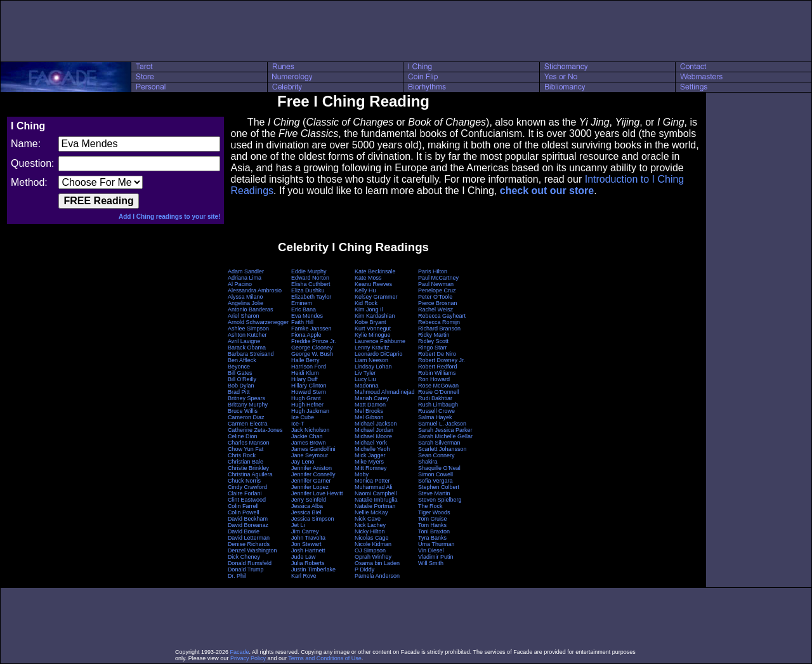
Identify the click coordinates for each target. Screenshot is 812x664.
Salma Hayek (435, 417)
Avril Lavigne (244, 341)
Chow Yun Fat (246, 449)
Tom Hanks (432, 525)
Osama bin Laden (377, 563)
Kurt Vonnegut (373, 329)
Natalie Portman (375, 506)
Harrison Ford (309, 367)
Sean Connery (436, 455)
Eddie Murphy (309, 271)
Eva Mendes (307, 316)
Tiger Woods (434, 512)
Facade (240, 652)
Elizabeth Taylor (311, 297)
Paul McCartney (438, 278)
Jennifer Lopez (310, 487)
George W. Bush (312, 354)
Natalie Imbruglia (376, 500)
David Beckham (248, 519)
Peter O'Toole (435, 297)
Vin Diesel (431, 550)
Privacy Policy (248, 658)
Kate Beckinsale (375, 271)
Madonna (367, 386)
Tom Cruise (433, 519)
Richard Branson (439, 329)
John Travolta (308, 538)
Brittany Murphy (248, 405)
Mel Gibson (369, 417)
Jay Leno (303, 462)
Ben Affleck (242, 360)
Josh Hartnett (308, 550)
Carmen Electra (248, 424)
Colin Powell (244, 512)
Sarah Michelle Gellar (445, 436)
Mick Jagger (370, 455)
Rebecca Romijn (439, 322)
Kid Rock (366, 303)
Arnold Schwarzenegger (258, 322)
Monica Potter (372, 481)
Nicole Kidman (373, 544)
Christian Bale (246, 462)
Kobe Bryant (370, 322)
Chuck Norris (244, 481)
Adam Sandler (246, 271)
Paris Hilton (433, 271)
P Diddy (364, 570)
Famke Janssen (311, 329)
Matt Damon (370, 405)
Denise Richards (249, 544)
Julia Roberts (308, 563)
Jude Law (304, 557)
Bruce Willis (243, 411)
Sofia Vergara (435, 481)
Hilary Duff (304, 379)
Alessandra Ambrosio (255, 290)
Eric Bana (304, 309)
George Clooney (312, 348)
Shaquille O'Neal (439, 468)
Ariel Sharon (244, 316)
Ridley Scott (433, 341)
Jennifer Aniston (311, 468)
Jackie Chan (307, 436)
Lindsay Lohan (373, 367)
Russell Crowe (436, 411)
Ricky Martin (434, 335)
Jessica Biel (306, 512)
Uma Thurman (436, 544)
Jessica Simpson (313, 519)
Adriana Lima (245, 278)
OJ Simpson (370, 550)
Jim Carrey (305, 531)
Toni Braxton (434, 531)
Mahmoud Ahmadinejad (385, 392)
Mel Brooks (369, 411)
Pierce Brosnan (438, 303)
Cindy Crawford (247, 487)
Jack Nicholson (311, 430)
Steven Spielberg (440, 500)
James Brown (309, 443)
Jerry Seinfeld (309, 500)
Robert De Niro (437, 354)
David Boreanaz (248, 525)
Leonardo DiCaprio (379, 354)
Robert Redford (438, 367)
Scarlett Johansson (442, 449)
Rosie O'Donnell (439, 392)
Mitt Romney (371, 468)
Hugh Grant (306, 398)
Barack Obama (247, 348)
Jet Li (298, 525)
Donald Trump (246, 570)
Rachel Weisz (435, 309)
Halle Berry (305, 360)
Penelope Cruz (437, 290)
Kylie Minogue (373, 335)
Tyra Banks (432, 538)
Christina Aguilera (250, 474)
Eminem (302, 303)
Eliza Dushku (308, 290)
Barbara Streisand (251, 354)
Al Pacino (240, 284)
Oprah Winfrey (373, 557)
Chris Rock (242, 455)
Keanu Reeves (373, 284)
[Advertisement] (406, 31)
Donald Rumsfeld (250, 563)
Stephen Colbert (439, 487)
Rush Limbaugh (438, 405)
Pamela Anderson (377, 576)
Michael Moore (373, 436)
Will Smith (431, 563)
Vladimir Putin (436, 557)
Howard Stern (309, 392)
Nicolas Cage (372, 538)
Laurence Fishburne (380, 341)
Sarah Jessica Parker (445, 430)
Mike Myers (369, 462)
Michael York (371, 443)
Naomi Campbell (376, 493)
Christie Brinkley (248, 468)
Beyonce (239, 367)
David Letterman (249, 538)
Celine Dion (243, 436)
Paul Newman (436, 284)
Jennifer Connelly (313, 474)
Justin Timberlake (313, 570)
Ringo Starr (433, 348)
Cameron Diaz (246, 417)
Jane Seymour (310, 455)
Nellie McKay (371, 512)
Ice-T (298, 424)
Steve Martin (434, 493)
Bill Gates (240, 373)
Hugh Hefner (307, 405)
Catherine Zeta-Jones (255, 430)
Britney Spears (246, 398)
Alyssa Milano (246, 297)
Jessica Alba (307, 506)
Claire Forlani (245, 493)
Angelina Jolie (246, 303)
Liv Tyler (365, 373)
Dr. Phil (237, 576)
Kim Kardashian (375, 316)
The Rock (430, 506)
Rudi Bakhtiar (435, 398)
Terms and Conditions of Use (325, 658)
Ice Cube (303, 417)
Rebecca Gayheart (442, 316)
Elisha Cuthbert (311, 284)
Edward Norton (310, 278)
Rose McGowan (438, 386)
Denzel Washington (252, 550)
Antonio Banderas (251, 309)
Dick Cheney (244, 557)
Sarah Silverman (439, 443)
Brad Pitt (239, 392)
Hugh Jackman (310, 411)
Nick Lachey (370, 525)
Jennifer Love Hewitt (317, 493)
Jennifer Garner (311, 481)
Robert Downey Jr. (442, 360)
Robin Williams (437, 373)
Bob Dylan (241, 386)
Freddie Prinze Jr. (314, 341)
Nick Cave (368, 519)
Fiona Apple (306, 335)
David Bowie (244, 531)
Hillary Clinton (309, 386)
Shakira (428, 462)
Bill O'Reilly (242, 379)
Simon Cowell (435, 474)
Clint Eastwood (247, 500)
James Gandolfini (313, 449)
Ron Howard (434, 379)
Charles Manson (249, 443)
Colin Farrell (243, 506)
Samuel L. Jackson (442, 424)
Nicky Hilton (370, 531)
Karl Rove (304, 576)
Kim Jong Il (369, 309)
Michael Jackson (376, 424)
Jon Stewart (306, 544)
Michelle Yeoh (372, 449)
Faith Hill (302, 322)
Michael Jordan (374, 430)
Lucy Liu (365, 379)
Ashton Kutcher (247, 335)
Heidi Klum (305, 373)
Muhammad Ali (374, 487)
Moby (362, 474)
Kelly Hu (365, 290)
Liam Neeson (371, 360)
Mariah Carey (372, 398)
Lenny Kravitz (372, 348)
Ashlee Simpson (248, 329)
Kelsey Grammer (376, 297)
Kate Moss (368, 278)
